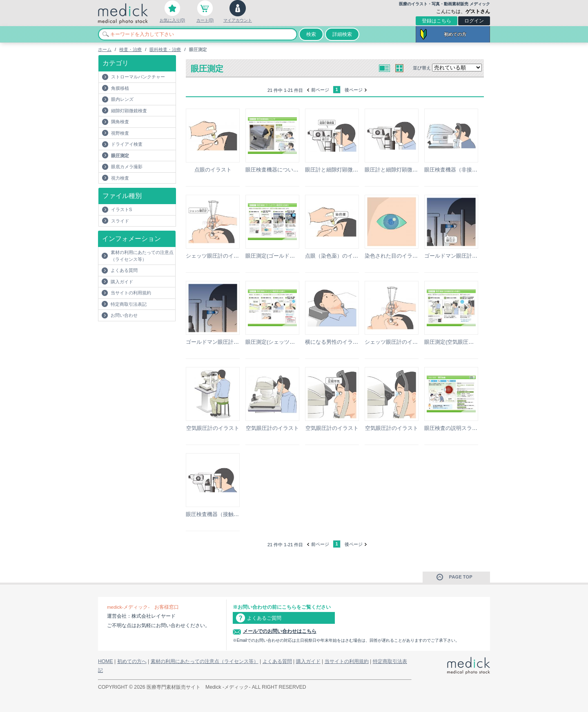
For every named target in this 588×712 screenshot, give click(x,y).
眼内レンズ (122, 99)
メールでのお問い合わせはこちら (280, 631)
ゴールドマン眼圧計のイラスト (461, 256)
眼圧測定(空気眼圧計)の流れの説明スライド (477, 342)
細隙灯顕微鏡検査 (129, 111)
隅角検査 (120, 122)
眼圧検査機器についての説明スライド (291, 170)
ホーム (105, 49)
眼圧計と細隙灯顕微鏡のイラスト (345, 170)
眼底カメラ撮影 (127, 167)
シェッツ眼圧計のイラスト (218, 256)
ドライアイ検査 (127, 144)
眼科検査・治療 (165, 49)
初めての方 (455, 34)
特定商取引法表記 (129, 304)
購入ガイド (122, 282)
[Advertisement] (146, 338)
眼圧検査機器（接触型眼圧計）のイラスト (236, 514)
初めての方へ (132, 661)
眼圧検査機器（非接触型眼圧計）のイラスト (477, 170)
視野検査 (120, 133)
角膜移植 (120, 88)
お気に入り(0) (172, 20)
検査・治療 (130, 49)
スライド (120, 221)
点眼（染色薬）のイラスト (337, 256)
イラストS (121, 209)
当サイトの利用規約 (131, 293)
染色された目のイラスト (394, 256)
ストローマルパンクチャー (138, 77)
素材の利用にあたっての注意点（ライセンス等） (142, 256)
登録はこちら (437, 21)
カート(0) (205, 20)
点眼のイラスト (213, 170)
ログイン (474, 21)
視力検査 (120, 178)
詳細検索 (342, 34)
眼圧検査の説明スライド (453, 428)
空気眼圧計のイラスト (213, 428)
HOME (106, 661)
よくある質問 (124, 270)
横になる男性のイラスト (334, 342)
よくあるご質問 (264, 618)
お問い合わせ (124, 315)
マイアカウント (238, 20)
